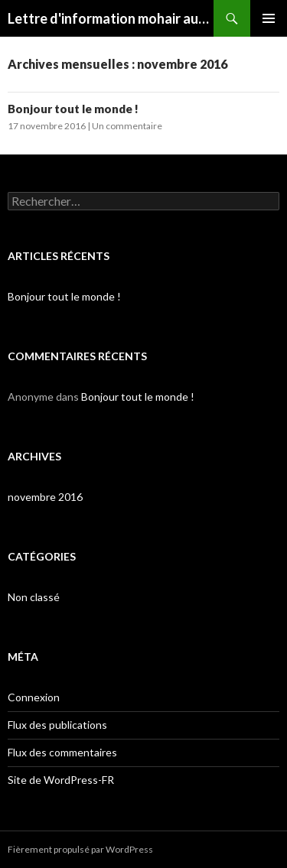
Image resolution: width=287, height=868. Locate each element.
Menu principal (269, 18)
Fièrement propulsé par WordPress (80, 849)
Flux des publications (57, 725)
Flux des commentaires (62, 752)
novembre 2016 (45, 497)
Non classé (34, 597)
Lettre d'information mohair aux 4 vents (111, 18)
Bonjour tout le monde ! (73, 109)
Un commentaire (127, 126)
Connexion (34, 697)
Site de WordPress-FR (61, 780)
